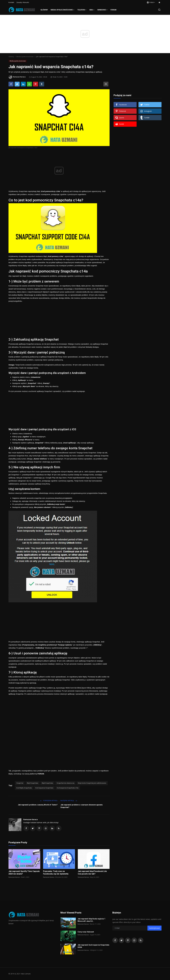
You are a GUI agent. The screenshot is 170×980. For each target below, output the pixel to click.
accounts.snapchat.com (36, 498)
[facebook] (115, 940)
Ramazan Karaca (31, 819)
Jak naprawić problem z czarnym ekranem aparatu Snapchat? (82, 806)
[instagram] (134, 940)
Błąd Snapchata (33, 783)
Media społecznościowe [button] (63, 10)
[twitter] (121, 940)
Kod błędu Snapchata (24, 788)
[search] (159, 10)
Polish (150, 2)
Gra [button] (92, 10)
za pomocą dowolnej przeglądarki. (59, 498)
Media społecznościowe (25, 57)
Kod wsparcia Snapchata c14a (68, 788)
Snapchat (20, 783)
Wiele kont (70, 688)
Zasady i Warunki (23, 2)
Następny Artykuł (69, 801)
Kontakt (11, 2)
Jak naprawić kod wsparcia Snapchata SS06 (93, 946)
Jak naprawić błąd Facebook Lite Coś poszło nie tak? (92, 873)
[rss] (141, 940)
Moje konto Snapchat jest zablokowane (92, 783)
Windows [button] (103, 10)
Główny (44, 10)
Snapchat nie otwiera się (65, 783)
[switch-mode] (159, 2)
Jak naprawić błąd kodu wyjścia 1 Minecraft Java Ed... (91, 920)
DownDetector (80, 289)
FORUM (113, 10)
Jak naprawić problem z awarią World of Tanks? (38, 805)
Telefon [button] (82, 10)
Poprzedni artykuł (49, 801)
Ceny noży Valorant (86, 932)
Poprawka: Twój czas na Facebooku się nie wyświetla (56, 873)
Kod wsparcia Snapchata (44, 788)
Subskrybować (154, 928)
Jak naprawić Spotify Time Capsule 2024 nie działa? (24, 873)
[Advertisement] (59, 319)
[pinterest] (128, 940)
